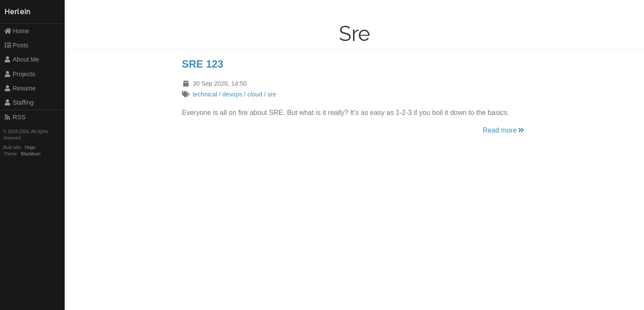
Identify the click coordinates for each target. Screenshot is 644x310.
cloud (255, 94)
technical (205, 94)
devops (232, 94)
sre (272, 94)
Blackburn (31, 154)
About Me (22, 59)
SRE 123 (203, 64)
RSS (15, 117)
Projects (20, 74)
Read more (504, 130)
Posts (16, 45)
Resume (20, 88)
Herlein (18, 12)
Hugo (30, 147)
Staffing (19, 102)
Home (17, 31)
